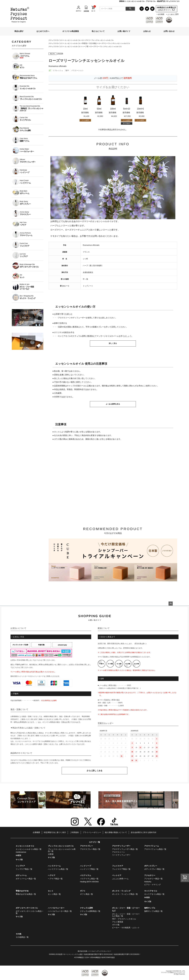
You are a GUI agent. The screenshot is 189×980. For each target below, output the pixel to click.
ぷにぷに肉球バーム (120, 879)
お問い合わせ (169, 31)
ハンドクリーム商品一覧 (58, 869)
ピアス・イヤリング (153, 885)
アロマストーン (119, 852)
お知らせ (147, 31)
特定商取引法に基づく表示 (55, 832)
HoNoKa (148, 882)
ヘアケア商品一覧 (55, 879)
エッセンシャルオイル (72, 40)
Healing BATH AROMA (89, 882)
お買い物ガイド (124, 31)
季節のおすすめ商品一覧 (26, 894)
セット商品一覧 (54, 894)
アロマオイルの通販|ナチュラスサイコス (173, 972)
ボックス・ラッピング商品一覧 (125, 894)
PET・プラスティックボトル (124, 919)
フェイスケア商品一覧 (121, 869)
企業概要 (36, 832)
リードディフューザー (121, 855)
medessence (21, 852)
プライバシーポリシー (92, 832)
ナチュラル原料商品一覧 (90, 911)
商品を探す (19, 31)
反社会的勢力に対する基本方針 (144, 832)
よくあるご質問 (173, 14)
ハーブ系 (85, 47)
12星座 (51, 854)
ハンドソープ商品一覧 (89, 869)
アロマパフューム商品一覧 (155, 849)
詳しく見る (113, 343)
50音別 (84, 43)
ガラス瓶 (116, 925)
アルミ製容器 (118, 922)
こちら (38, 660)
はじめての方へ (43, 31)
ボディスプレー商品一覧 (154, 869)
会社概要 (161, 14)
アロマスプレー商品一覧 (90, 849)
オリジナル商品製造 (71, 31)
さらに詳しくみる (94, 771)
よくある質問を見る (113, 404)
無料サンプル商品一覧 (153, 911)
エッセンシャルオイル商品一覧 (29, 849)
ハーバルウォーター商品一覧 (60, 911)
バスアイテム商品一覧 (89, 879)
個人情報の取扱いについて (116, 832)
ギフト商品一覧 (86, 894)
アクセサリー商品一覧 (153, 879)
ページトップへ (171, 604)
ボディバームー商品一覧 (26, 879)
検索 (130, 9)
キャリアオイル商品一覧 (154, 894)
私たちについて (98, 31)
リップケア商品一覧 (24, 869)
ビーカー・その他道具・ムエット (126, 928)
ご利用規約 (74, 832)
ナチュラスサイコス (56, 40)
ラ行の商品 (93, 43)
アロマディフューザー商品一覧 (125, 849)
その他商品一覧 (22, 937)
